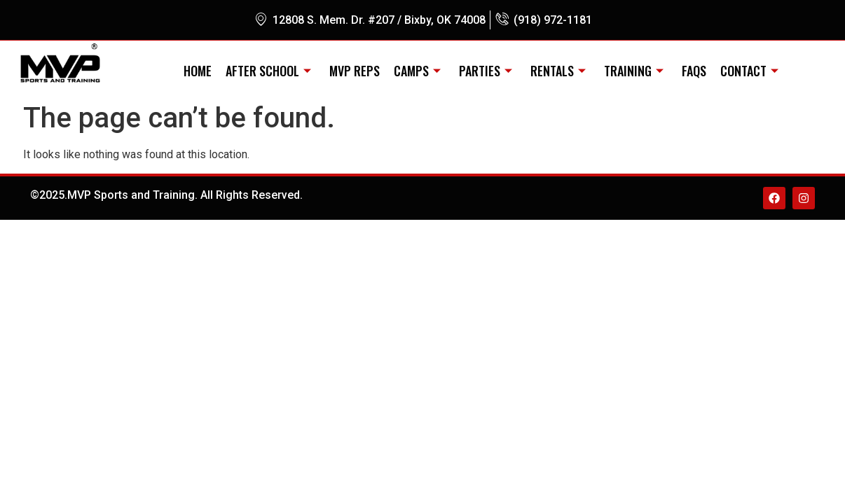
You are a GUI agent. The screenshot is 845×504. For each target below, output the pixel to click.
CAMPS (417, 71)
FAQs (694, 71)
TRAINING (634, 71)
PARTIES (486, 71)
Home (198, 71)
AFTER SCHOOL (268, 71)
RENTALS (558, 71)
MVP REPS (355, 71)
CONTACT (749, 71)
